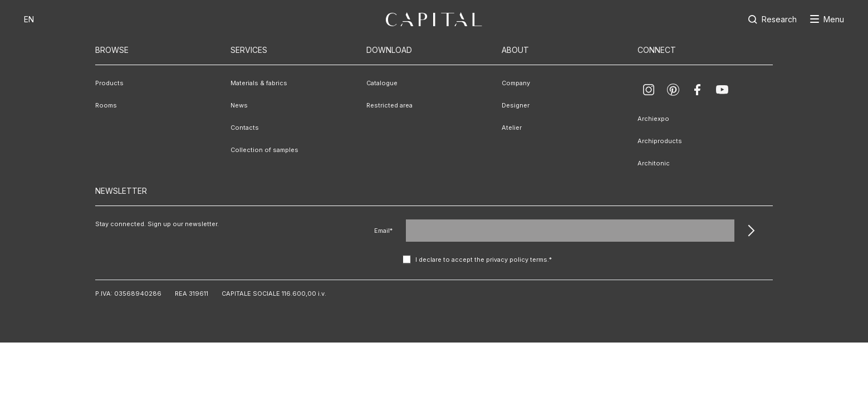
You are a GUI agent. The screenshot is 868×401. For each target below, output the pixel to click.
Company (516, 83)
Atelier (512, 128)
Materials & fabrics (259, 83)
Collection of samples (264, 150)
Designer (516, 105)
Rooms (106, 105)
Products (109, 83)
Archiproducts (660, 141)
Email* (383, 231)
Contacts (245, 128)
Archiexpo (653, 119)
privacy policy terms (517, 260)
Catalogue (382, 83)
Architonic (654, 163)
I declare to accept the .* (484, 260)
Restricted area (389, 105)
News (239, 105)
